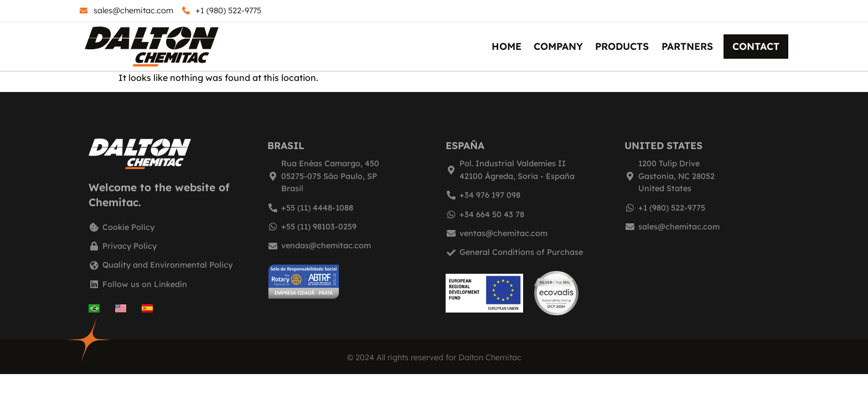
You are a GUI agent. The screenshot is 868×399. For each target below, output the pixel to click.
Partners (687, 46)
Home (507, 46)
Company (558, 46)
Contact (756, 46)
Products (622, 46)
